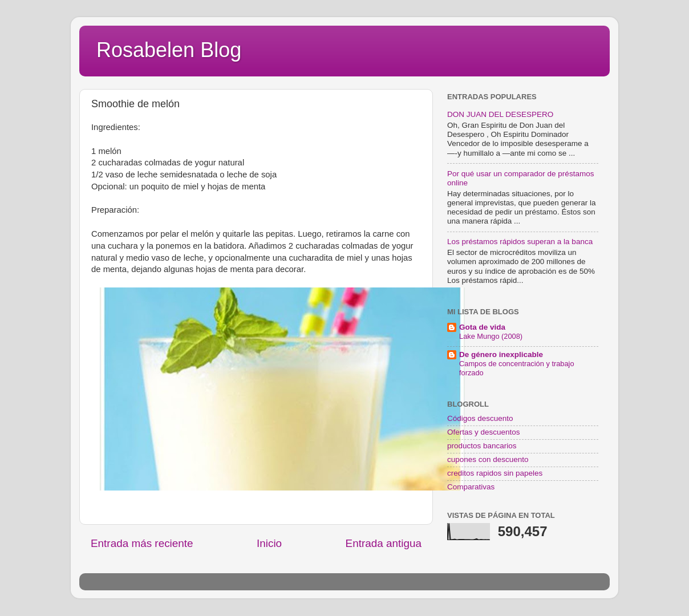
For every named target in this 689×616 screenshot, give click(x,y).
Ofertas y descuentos (484, 432)
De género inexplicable (501, 354)
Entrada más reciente (142, 543)
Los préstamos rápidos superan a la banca (520, 242)
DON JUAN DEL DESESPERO (500, 114)
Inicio (269, 543)
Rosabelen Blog (169, 50)
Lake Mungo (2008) (491, 336)
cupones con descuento (488, 459)
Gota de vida (482, 327)
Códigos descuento (480, 418)
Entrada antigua (384, 543)
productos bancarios (482, 446)
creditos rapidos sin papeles (495, 473)
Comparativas (471, 487)
